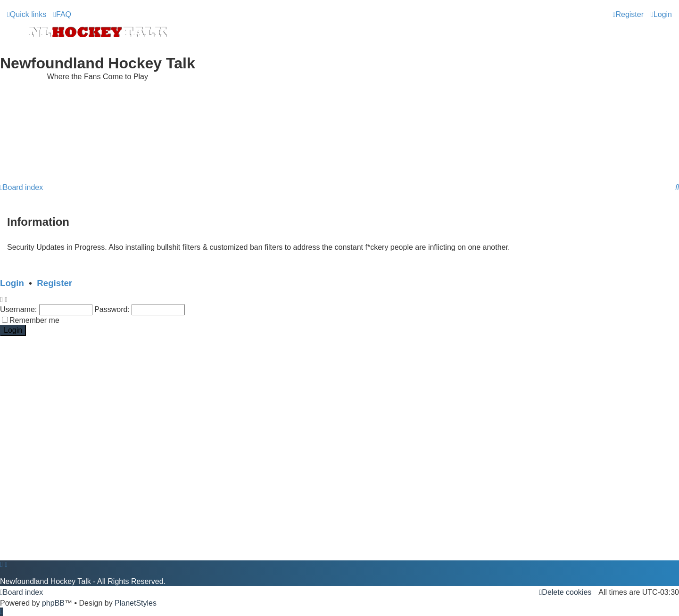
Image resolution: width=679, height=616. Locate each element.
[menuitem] (62, 15)
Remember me (34, 320)
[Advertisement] (339, 155)
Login (12, 283)
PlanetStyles (136, 603)
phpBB (53, 603)
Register (54, 283)
